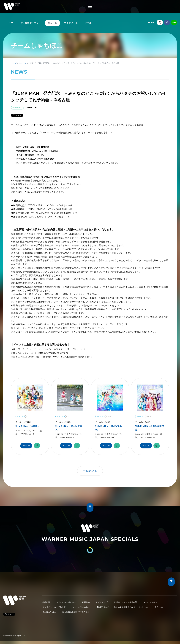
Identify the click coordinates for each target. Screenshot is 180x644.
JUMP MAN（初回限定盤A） (69, 428)
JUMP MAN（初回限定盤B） (109, 428)
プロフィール (71, 23)
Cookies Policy (49, 612)
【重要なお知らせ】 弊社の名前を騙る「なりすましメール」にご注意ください (130, 607)
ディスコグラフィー (31, 23)
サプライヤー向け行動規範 (54, 607)
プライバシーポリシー (66, 602)
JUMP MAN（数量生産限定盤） (150, 428)
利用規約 (86, 602)
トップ (10, 23)
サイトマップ (102, 602)
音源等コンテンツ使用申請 (125, 602)
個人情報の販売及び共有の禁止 (76, 612)
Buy (27, 446)
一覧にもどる (90, 471)
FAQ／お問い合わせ (81, 607)
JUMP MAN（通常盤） (28, 426)
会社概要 (46, 602)
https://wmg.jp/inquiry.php (53, 353)
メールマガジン (150, 602)
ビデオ (88, 23)
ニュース (52, 23)
